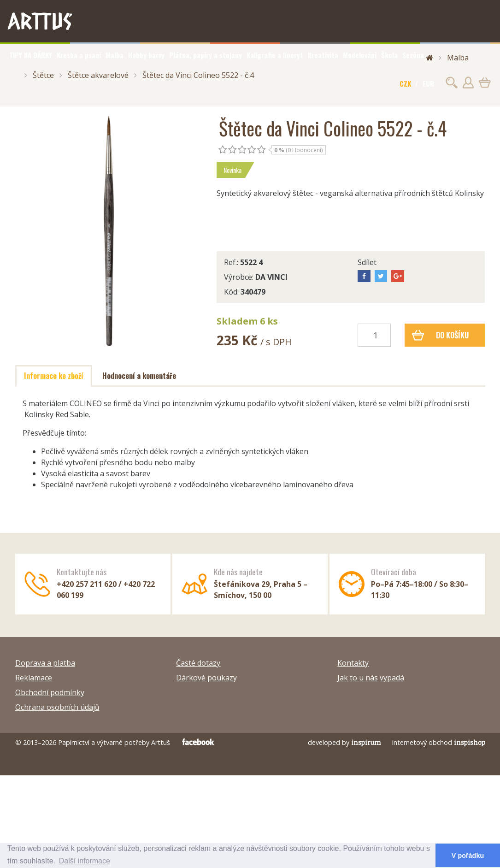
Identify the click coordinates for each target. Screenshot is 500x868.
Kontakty (353, 663)
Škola (389, 55)
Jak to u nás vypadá (371, 678)
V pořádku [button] (468, 856)
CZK (405, 83)
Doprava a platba (45, 663)
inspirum (366, 742)
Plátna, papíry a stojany (206, 55)
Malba (115, 55)
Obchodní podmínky (50, 692)
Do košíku (440, 335)
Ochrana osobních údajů (57, 707)
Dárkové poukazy (206, 678)
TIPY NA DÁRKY (31, 55)
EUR (428, 83)
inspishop (470, 742)
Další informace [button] (85, 861)
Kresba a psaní (79, 55)
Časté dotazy (198, 663)
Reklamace (34, 678)
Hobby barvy (146, 55)
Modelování (360, 55)
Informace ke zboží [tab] (54, 376)
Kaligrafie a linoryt (275, 55)
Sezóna (413, 55)
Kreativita (323, 55)
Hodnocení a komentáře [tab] (139, 376)
